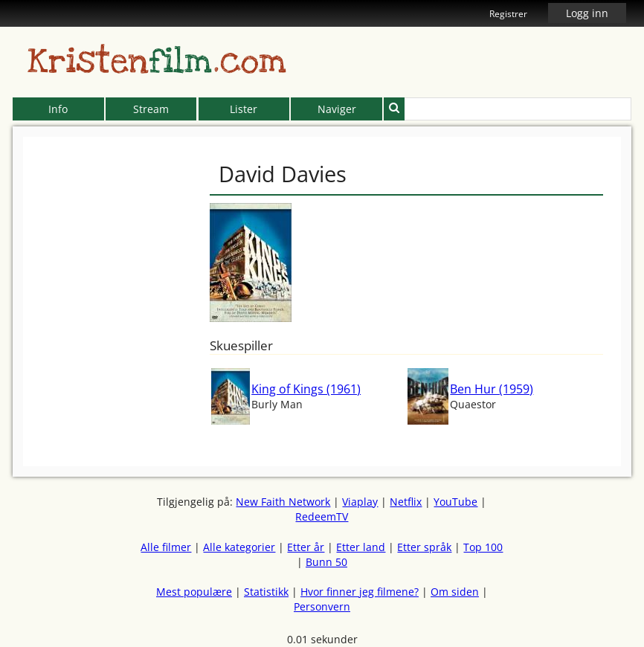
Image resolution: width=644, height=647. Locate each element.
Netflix (406, 502)
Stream (151, 109)
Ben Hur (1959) (492, 389)
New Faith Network (283, 502)
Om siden (455, 592)
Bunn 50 (326, 562)
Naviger (337, 109)
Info (58, 109)
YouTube (455, 502)
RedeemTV (322, 516)
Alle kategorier (239, 547)
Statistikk (266, 592)
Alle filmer (166, 547)
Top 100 (483, 547)
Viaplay (360, 502)
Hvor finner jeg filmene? (360, 592)
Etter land (361, 547)
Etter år (306, 547)
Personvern (322, 606)
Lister (244, 109)
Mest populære (194, 592)
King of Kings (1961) (306, 389)
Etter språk (424, 547)
